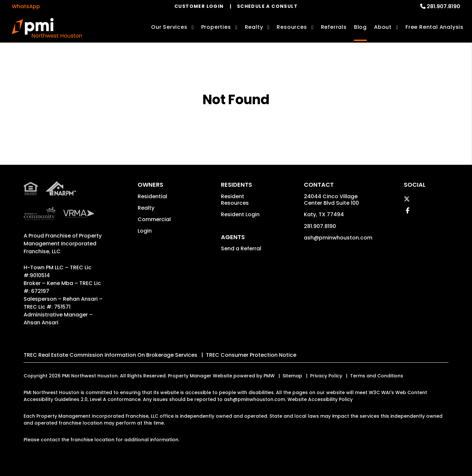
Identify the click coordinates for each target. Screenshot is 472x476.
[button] (407, 199)
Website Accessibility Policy (320, 399)
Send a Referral (241, 248)
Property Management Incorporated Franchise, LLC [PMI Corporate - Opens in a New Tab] (63, 244)
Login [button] (145, 231)
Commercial (154, 219)
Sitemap (292, 376)
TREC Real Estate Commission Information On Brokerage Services (110, 355)
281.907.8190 (443, 6)
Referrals (334, 27)
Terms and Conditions (377, 376)
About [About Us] (383, 27)
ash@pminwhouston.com (338, 238)
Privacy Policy (326, 376)
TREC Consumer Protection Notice (251, 355)
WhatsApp (26, 6)
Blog (360, 27)
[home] (47, 28)
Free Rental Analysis (434, 27)
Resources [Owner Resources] (292, 27)
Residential (152, 196)
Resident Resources (235, 200)
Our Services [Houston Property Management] (169, 27)
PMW (269, 376)
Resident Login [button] (240, 214)
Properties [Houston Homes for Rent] (216, 27)
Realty (146, 208)
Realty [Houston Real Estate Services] (254, 27)
